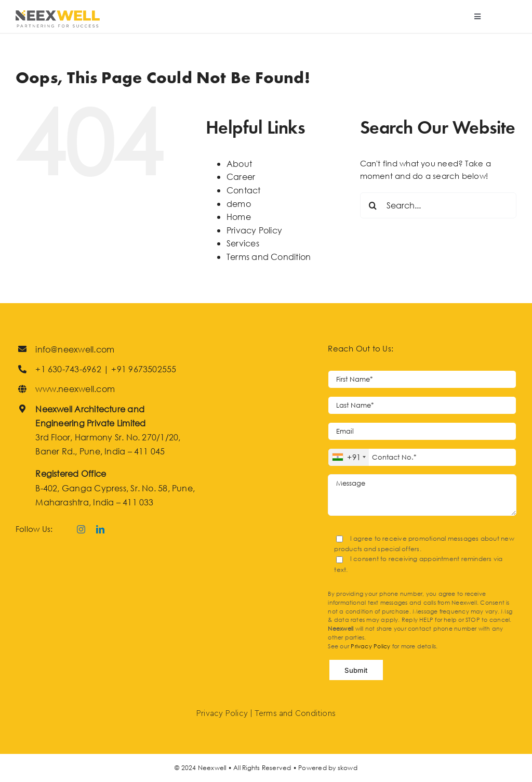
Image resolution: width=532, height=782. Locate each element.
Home (239, 217)
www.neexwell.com (75, 389)
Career (241, 177)
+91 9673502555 (144, 369)
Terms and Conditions (295, 714)
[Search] (373, 205)
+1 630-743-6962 (68, 369)
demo (239, 204)
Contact (244, 190)
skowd (348, 768)
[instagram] (81, 529)
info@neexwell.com (75, 349)
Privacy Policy (254, 230)
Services (243, 243)
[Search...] (438, 205)
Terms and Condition (269, 257)
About (239, 164)
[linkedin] (100, 529)
